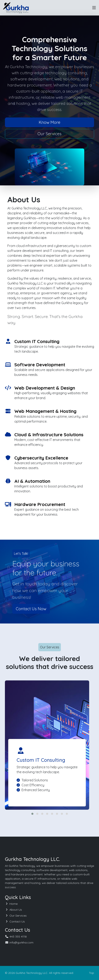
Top (92, 973)
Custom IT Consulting (41, 760)
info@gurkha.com (21, 942)
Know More (49, 122)
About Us (13, 910)
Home (11, 904)
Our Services (49, 134)
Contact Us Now (31, 609)
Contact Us (15, 921)
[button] (32, 814)
